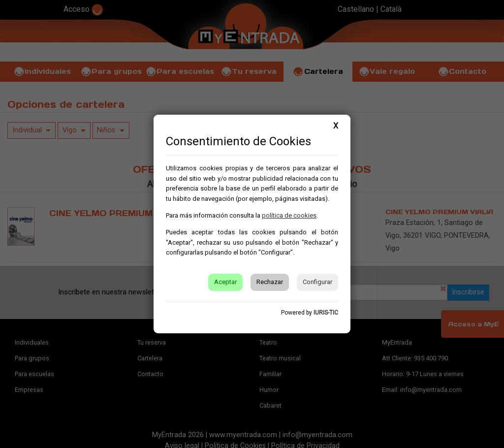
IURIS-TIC (326, 313)
